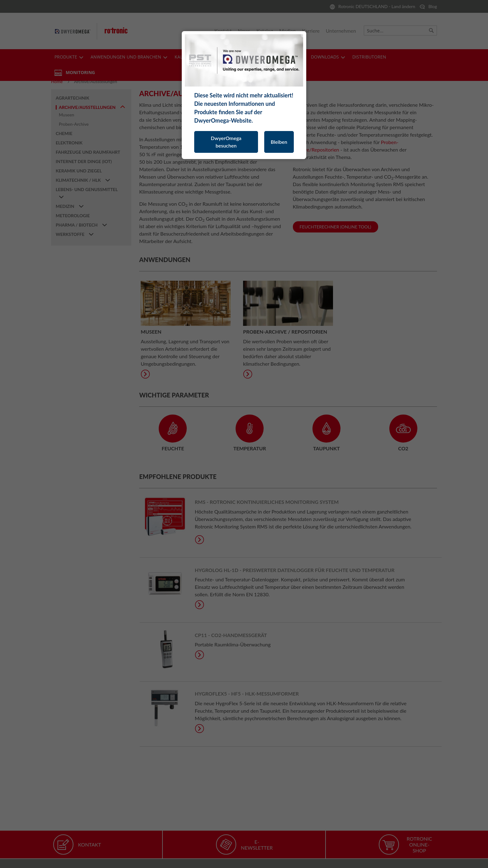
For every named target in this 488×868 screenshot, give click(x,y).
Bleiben (279, 142)
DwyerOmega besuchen (226, 142)
